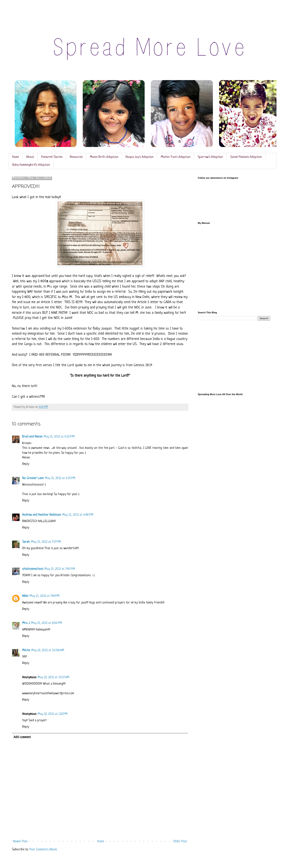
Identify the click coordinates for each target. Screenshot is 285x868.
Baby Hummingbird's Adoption (31, 165)
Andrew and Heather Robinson (42, 515)
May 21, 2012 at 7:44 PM (45, 596)
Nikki (25, 596)
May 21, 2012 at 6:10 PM (59, 437)
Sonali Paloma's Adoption (246, 157)
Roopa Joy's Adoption (140, 157)
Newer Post (20, 841)
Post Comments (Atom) (43, 850)
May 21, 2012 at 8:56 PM (47, 623)
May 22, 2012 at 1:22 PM (53, 714)
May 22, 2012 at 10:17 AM (53, 677)
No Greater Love (33, 478)
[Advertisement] (234, 357)
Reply (26, 464)
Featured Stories (52, 157)
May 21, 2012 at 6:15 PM (60, 478)
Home (16, 157)
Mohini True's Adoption (176, 157)
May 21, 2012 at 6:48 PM (78, 515)
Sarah (26, 542)
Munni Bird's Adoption (104, 157)
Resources (76, 157)
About (30, 157)
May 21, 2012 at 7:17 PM (46, 542)
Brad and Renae (32, 437)
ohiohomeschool (33, 569)
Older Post (180, 841)
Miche (26, 650)
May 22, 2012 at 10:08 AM (48, 650)
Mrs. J (26, 623)
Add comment (22, 737)
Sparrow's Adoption (210, 157)
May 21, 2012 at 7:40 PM (60, 569)
